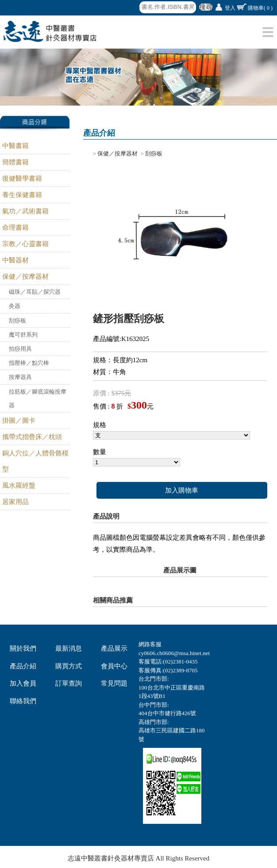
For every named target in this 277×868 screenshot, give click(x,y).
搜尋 (206, 7)
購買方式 (69, 666)
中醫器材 (15, 260)
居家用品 (15, 502)
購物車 (260, 8)
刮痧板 (17, 320)
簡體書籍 (15, 162)
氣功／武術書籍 (25, 211)
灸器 (15, 306)
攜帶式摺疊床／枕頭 (32, 437)
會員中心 (114, 666)
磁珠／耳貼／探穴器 (35, 292)
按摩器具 (20, 377)
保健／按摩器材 (25, 277)
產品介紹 (23, 666)
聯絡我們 (23, 701)
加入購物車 (182, 490)
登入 (230, 8)
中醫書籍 (15, 146)
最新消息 (69, 648)
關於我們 (23, 648)
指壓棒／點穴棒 (29, 363)
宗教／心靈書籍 (25, 244)
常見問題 (114, 683)
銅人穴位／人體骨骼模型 (35, 461)
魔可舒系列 (23, 335)
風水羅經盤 (19, 485)
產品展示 (114, 648)
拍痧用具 (20, 349)
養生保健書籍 (22, 195)
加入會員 (23, 683)
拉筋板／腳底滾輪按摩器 (38, 398)
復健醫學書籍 (22, 178)
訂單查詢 (69, 683)
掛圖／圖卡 (19, 421)
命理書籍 (15, 227)
